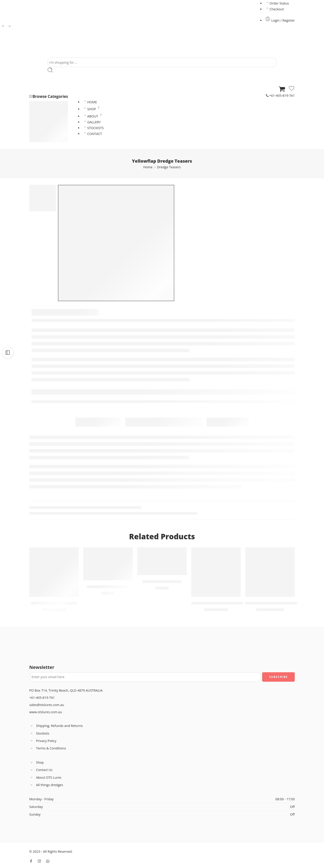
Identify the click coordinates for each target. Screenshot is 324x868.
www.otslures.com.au (46, 712)
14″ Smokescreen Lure (108, 587)
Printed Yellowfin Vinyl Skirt (217, 603)
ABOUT (93, 116)
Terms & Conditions (48, 748)
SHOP (92, 109)
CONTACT (92, 134)
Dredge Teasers (48, 110)
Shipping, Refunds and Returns (56, 726)
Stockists (39, 733)
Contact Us (41, 770)
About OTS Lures (45, 777)
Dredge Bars (46, 128)
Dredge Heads (47, 122)
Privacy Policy (43, 741)
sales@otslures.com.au (47, 705)
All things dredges (46, 785)
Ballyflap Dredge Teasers (54, 603)
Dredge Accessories (51, 134)
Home (148, 167)
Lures (40, 104)
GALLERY (92, 122)
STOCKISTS (93, 128)
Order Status (277, 3)
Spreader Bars (47, 140)
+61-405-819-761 (280, 96)
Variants (40, 552)
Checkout (274, 9)
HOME (90, 102)
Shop (36, 762)
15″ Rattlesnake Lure (162, 582)
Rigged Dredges (48, 116)
